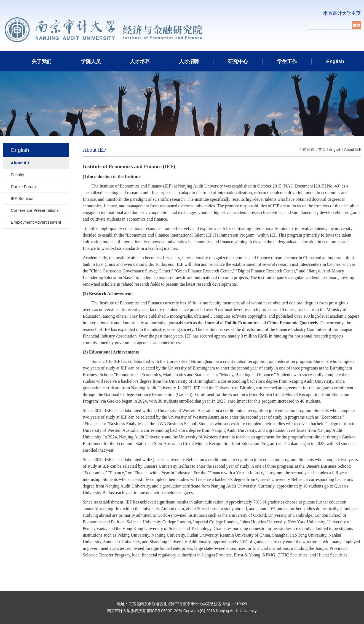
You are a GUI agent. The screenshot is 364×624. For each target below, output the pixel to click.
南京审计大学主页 (342, 13)
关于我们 (42, 61)
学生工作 (287, 61)
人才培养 (140, 61)
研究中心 (238, 61)
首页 (322, 149)
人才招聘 (189, 61)
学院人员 (91, 61)
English (335, 61)
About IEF (353, 149)
